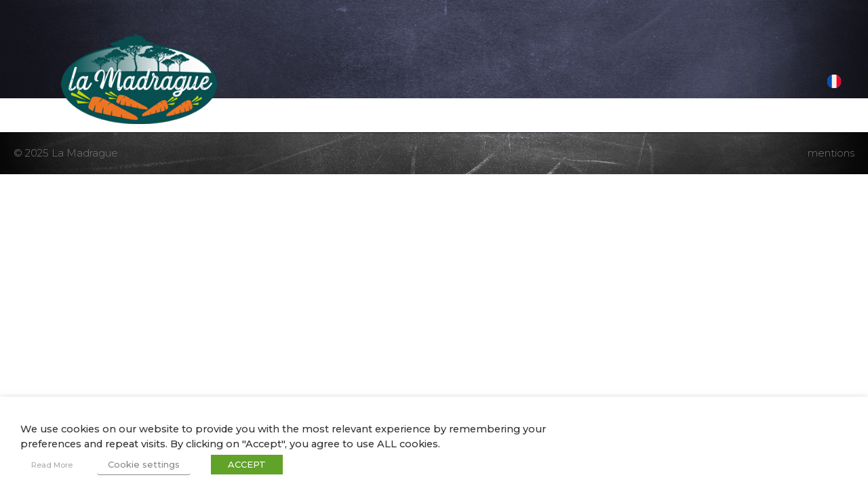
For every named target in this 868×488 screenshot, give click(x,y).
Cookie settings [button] (144, 464)
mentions (831, 153)
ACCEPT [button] (247, 464)
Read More (52, 465)
